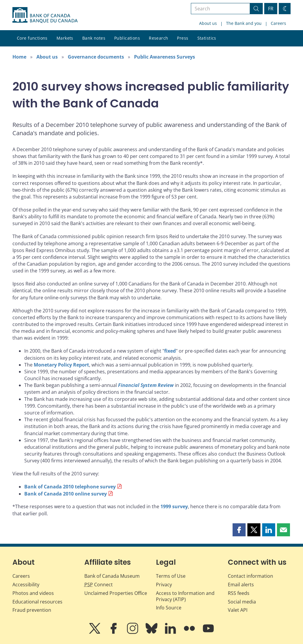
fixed (170, 351)
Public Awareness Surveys (165, 57)
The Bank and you (244, 23)
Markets (65, 38)
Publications (127, 38)
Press (183, 38)
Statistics (207, 38)
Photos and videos (33, 593)
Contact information (250, 576)
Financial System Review (146, 385)
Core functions (32, 38)
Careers (278, 23)
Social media (242, 602)
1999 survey (174, 506)
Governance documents (96, 57)
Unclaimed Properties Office (116, 593)
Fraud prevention (32, 610)
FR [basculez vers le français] (271, 9)
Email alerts (241, 585)
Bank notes (94, 38)
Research (158, 38)
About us (208, 23)
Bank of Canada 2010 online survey (66, 494)
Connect (99, 585)
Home (19, 57)
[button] (239, 530)
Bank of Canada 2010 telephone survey (70, 487)
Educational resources (37, 602)
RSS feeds (239, 593)
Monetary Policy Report (61, 365)
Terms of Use (171, 576)
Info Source (169, 608)
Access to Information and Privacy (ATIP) (185, 596)
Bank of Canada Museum (112, 576)
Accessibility (26, 585)
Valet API (238, 610)
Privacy (164, 585)
